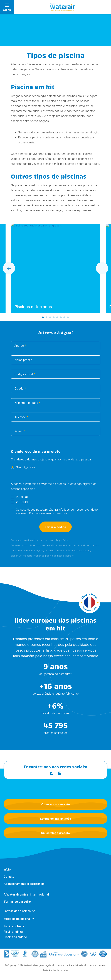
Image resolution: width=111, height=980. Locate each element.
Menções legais (43, 966)
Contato (9, 880)
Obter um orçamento (56, 804)
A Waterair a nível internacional (26, 898)
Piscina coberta (14, 930)
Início (7, 873)
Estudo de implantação (56, 819)
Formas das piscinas (17, 914)
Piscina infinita (13, 935)
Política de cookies (95, 966)
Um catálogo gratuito (55, 833)
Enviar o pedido (55, 531)
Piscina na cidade (15, 940)
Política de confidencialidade (68, 966)
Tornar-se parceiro (17, 905)
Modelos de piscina (17, 922)
